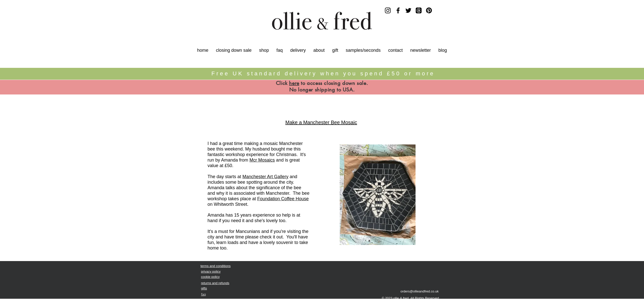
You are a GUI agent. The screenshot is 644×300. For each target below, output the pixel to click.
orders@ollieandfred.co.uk (420, 291)
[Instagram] (388, 10)
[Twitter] (408, 10)
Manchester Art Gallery (266, 177)
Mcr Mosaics (262, 160)
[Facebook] (398, 10)
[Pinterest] (429, 10)
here (294, 83)
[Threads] (419, 10)
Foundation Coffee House (283, 199)
